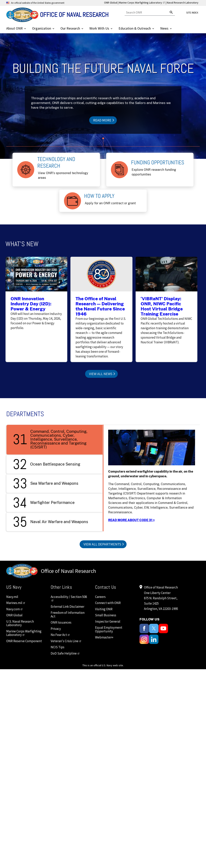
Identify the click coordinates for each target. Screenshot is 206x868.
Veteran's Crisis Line (66, 641)
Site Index (192, 13)
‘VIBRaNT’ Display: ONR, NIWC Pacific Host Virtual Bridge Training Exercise (162, 306)
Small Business (106, 615)
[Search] (146, 13)
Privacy (56, 629)
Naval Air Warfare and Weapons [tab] (50, 522)
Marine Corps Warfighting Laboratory (142, 3)
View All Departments (102, 544)
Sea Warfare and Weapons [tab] (45, 483)
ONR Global (111, 3)
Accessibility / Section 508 (69, 598)
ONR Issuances (61, 622)
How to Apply (99, 196)
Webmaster (105, 637)
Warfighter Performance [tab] (44, 503)
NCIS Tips (58, 647)
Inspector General (108, 621)
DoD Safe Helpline (65, 653)
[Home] (57, 15)
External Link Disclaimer (67, 607)
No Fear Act (60, 635)
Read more (102, 120)
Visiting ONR (104, 609)
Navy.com (15, 609)
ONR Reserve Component (24, 641)
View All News (101, 374)
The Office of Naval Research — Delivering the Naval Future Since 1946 (100, 306)
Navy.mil (12, 597)
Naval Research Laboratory (183, 3)
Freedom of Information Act (68, 614)
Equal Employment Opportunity (109, 629)
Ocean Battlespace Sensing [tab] (46, 464)
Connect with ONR (108, 603)
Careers (100, 597)
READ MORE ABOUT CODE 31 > (131, 520)
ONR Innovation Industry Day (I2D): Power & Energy (31, 304)
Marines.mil (16, 603)
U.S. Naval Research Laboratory (20, 623)
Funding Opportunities (158, 162)
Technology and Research (56, 162)
